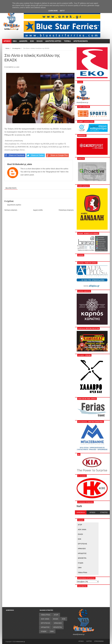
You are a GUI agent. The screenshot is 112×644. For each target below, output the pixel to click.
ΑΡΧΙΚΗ (81, 641)
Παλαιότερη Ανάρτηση (66, 210)
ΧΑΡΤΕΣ (89, 641)
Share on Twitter (35, 155)
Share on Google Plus (57, 155)
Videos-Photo (83, 572)
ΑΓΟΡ (80, 525)
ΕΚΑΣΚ (80, 534)
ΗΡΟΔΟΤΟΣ (82, 553)
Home (7, 48)
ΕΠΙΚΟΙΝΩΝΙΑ (99, 641)
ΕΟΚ (80, 539)
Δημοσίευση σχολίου (14, 205)
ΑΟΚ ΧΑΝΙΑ (82, 530)
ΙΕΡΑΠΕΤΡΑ (82, 558)
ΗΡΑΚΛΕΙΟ (82, 549)
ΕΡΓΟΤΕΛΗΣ (83, 544)
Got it (62, 11)
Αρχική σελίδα (38, 210)
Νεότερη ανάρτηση (11, 210)
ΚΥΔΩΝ (81, 563)
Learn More (53, 11)
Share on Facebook (14, 155)
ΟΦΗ (80, 568)
